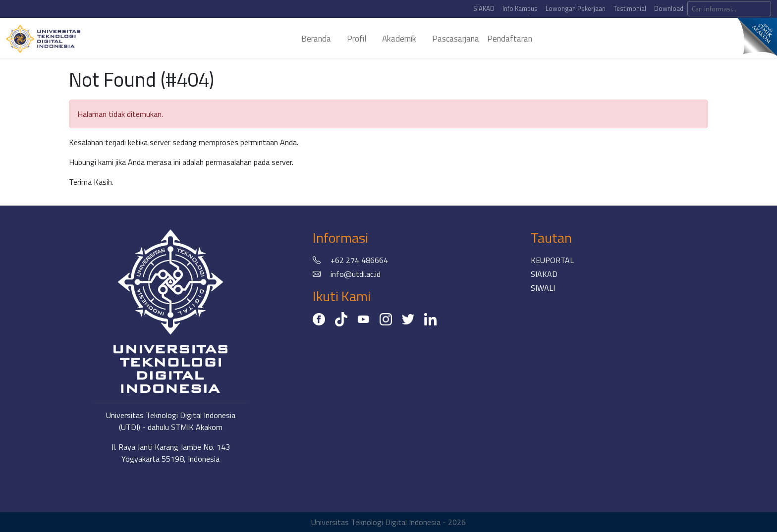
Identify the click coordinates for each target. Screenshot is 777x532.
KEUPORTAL (552, 260)
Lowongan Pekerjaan (576, 8)
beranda (316, 39)
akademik (399, 39)
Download (669, 8)
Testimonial (630, 8)
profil (357, 39)
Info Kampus (520, 8)
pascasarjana (456, 39)
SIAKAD (484, 8)
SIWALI (543, 288)
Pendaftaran (510, 39)
